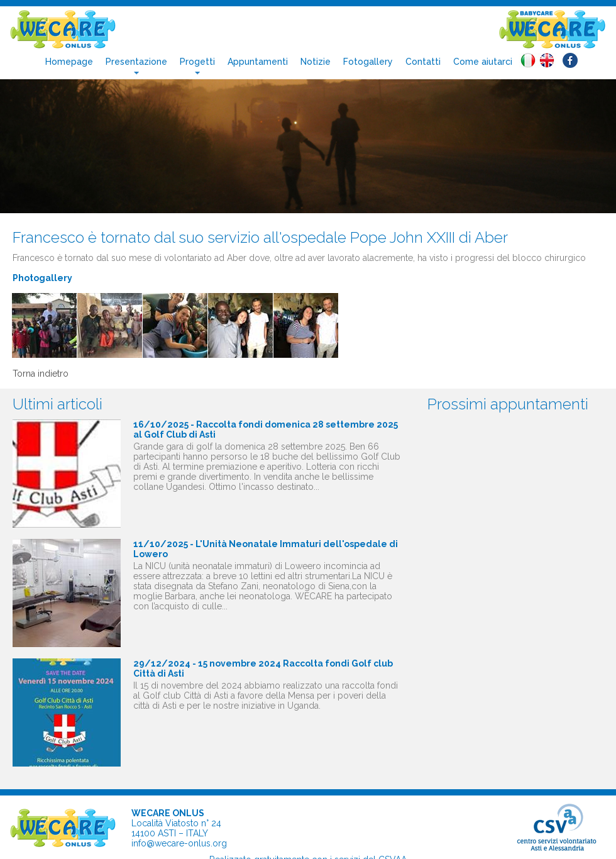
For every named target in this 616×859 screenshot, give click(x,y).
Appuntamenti (258, 62)
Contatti (423, 62)
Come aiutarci (483, 62)
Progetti (197, 62)
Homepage (69, 62)
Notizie (316, 62)
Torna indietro (41, 374)
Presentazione (136, 62)
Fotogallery (368, 62)
